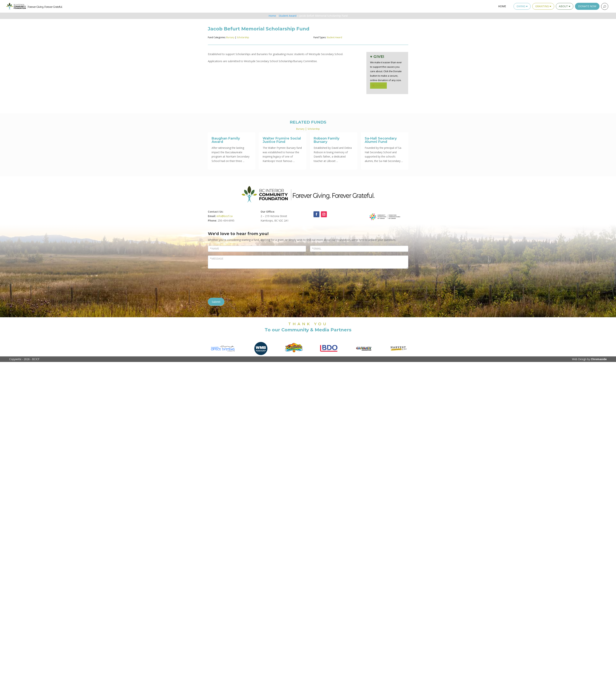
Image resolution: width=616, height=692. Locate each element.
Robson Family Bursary (327, 140)
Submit (216, 302)
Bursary (230, 37)
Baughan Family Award (226, 140)
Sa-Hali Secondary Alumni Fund (381, 140)
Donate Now (587, 6)
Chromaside (599, 359)
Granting (543, 6)
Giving (522, 6)
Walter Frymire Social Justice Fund (282, 140)
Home (502, 6)
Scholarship (243, 37)
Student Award (288, 16)
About (565, 6)
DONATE (378, 86)
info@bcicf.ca (225, 216)
